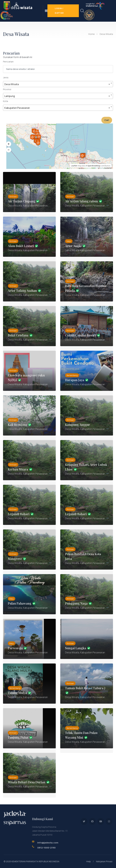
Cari (107, 120)
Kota (6, 101)
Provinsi (7, 89)
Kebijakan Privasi (104, 861)
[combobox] (58, 84)
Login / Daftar (59, 11)
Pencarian (8, 62)
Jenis (6, 77)
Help (89, 861)
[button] (9, 144)
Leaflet (74, 166)
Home (92, 34)
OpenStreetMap (94, 166)
